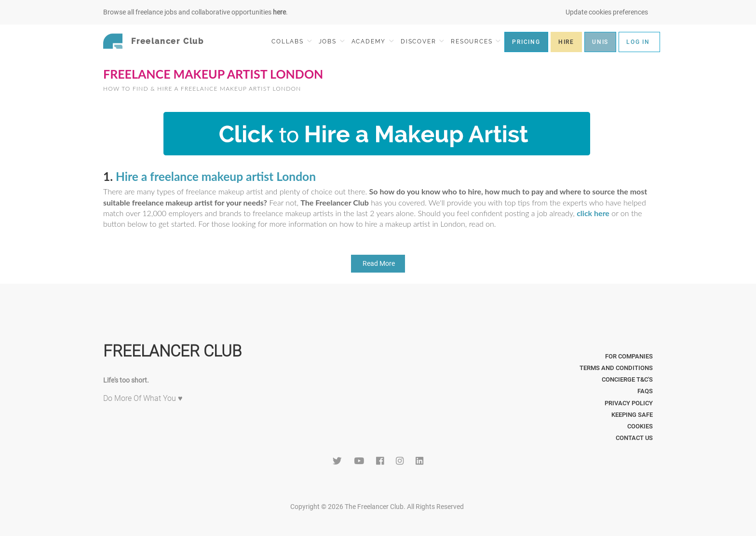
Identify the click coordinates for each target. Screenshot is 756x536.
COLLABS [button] (291, 41)
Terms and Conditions (616, 368)
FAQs (645, 391)
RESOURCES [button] (476, 41)
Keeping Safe (632, 415)
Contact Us (634, 438)
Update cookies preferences (607, 12)
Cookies (640, 426)
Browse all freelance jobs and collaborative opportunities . (196, 12)
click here (593, 213)
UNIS (600, 42)
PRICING (526, 42)
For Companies (629, 356)
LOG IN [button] (638, 42)
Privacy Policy (629, 403)
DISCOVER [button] (422, 41)
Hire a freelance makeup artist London (216, 176)
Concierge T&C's (627, 379)
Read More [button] (378, 263)
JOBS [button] (332, 41)
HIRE (566, 42)
